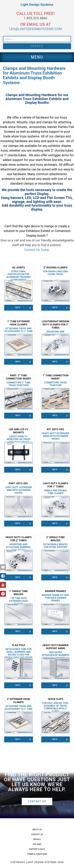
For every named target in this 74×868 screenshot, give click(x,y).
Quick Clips (56, 705)
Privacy (37, 839)
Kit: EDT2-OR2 (56, 434)
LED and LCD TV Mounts (19, 436)
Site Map (37, 844)
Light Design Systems (37, 5)
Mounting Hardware (41, 95)
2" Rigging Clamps (56, 271)
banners (17, 198)
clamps (47, 122)
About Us (37, 830)
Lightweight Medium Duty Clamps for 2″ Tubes (56, 331)
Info (23, 308)
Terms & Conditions (37, 854)
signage (18, 202)
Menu (37, 57)
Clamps (12, 95)
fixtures (22, 127)
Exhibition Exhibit (38, 231)
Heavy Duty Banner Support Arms (56, 653)
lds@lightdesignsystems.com (36, 29)
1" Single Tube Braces (19, 597)
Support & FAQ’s (37, 849)
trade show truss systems (21, 136)
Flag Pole (19, 653)
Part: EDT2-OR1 (19, 488)
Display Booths (37, 103)
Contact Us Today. (37, 250)
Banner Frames (56, 596)
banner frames (58, 127)
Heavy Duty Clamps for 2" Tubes (19, 545)
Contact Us (37, 801)
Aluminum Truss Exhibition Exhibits (34, 99)
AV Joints (19, 274)
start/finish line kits (49, 160)
